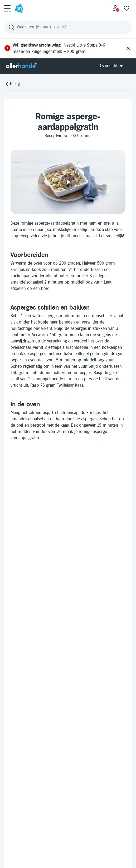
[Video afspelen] (68, 182)
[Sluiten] (128, 49)
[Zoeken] (68, 27)
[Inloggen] (116, 8)
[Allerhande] (21, 66)
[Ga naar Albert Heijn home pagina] (19, 8)
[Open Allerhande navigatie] (113, 66)
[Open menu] (7, 8)
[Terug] (12, 84)
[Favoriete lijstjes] (127, 8)
